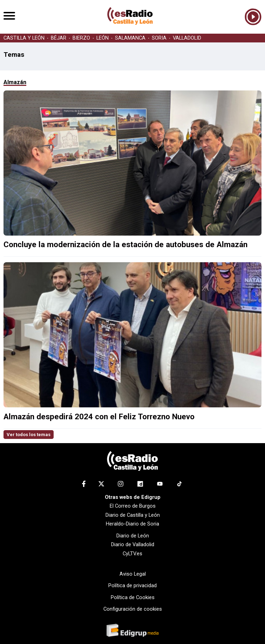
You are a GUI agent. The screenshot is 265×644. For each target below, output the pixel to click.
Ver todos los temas (29, 435)
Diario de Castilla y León (133, 515)
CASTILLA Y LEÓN (24, 38)
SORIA (159, 38)
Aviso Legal (133, 574)
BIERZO (81, 38)
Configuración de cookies (133, 609)
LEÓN (103, 38)
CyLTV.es (132, 554)
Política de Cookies (133, 597)
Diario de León (133, 536)
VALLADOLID (187, 38)
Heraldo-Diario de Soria (132, 524)
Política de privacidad (132, 585)
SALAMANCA (130, 38)
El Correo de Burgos (133, 506)
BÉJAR (59, 38)
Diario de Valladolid (133, 544)
